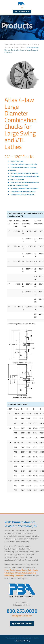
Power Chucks (10, 570)
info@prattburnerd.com (22, 616)
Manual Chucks (21, 570)
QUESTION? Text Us (22, 623)
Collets (7, 573)
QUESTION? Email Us (22, 12)
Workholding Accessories (14, 576)
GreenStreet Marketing (23, 641)
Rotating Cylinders (29, 573)
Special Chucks (16, 573)
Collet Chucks (33, 570)
